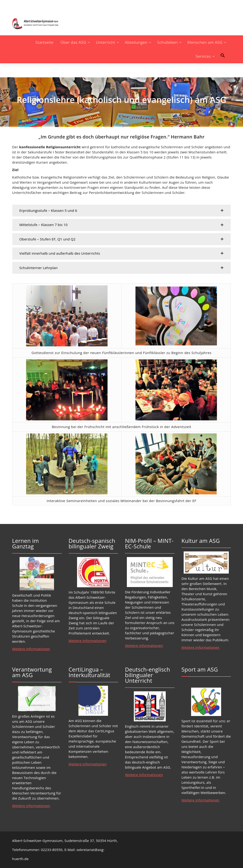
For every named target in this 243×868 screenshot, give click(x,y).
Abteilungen (136, 42)
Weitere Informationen (31, 649)
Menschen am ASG (205, 42)
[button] (223, 55)
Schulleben (167, 42)
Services (203, 56)
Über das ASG (73, 42)
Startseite (44, 42)
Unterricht (106, 42)
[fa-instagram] (13, 5)
